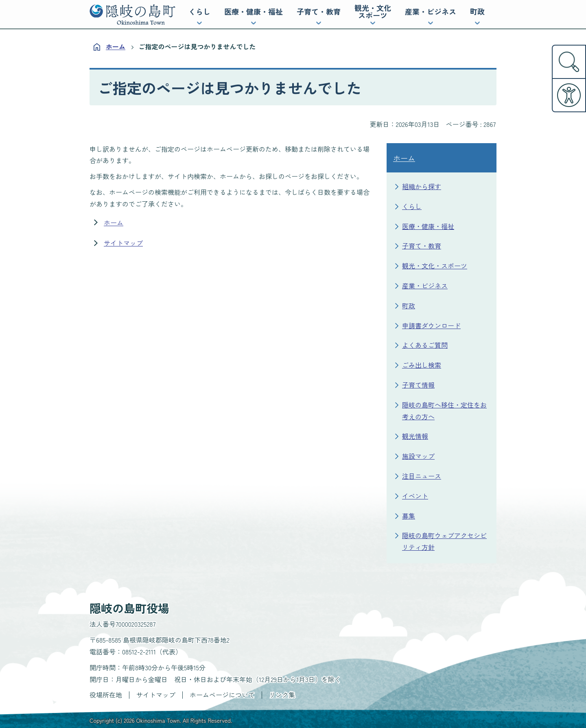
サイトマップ (123, 243)
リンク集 (282, 695)
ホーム (116, 46)
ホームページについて (222, 695)
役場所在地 (106, 695)
